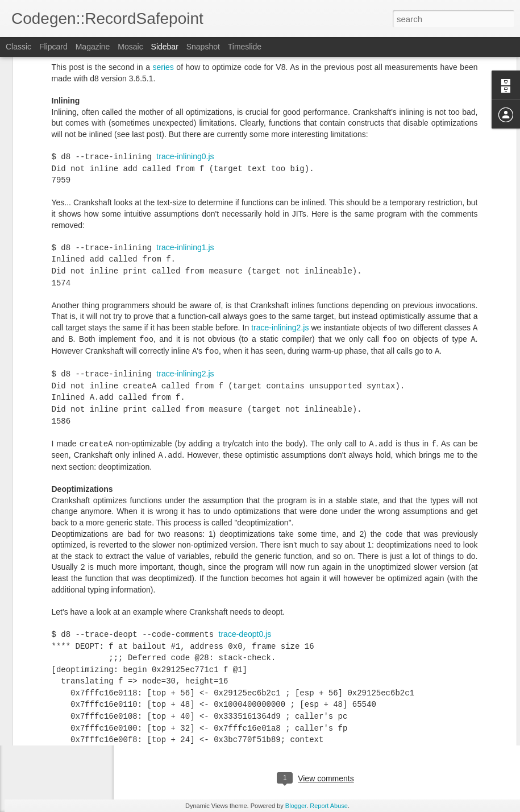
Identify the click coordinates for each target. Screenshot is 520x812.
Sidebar (165, 47)
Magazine (93, 47)
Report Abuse (329, 806)
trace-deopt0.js (245, 531)
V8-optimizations (378, 732)
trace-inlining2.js (280, 224)
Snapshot (203, 47)
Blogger (296, 806)
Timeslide (245, 47)
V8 (339, 732)
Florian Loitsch (361, 717)
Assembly (271, 732)
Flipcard (53, 47)
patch (215, 620)
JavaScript (311, 732)
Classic (18, 47)
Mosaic (130, 47)
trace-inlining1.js (185, 144)
